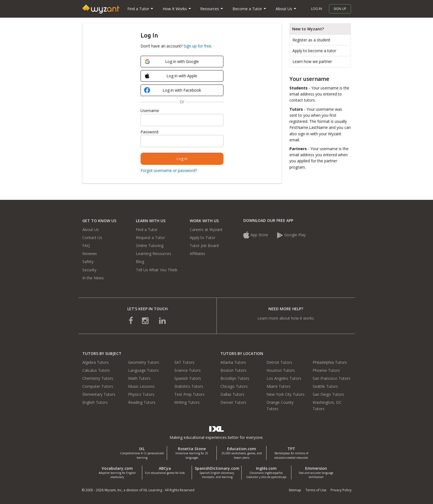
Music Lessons (141, 386)
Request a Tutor (150, 238)
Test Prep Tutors (189, 394)
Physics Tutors (141, 394)
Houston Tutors (281, 370)
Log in (316, 9)
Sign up (340, 9)
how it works (303, 318)
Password (149, 132)
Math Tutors (139, 378)
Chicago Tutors (234, 386)
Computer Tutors (98, 386)
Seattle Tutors (325, 386)
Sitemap (295, 490)
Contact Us (92, 238)
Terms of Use (316, 490)
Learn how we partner (312, 61)
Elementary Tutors (99, 394)
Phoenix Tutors (326, 370)
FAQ (86, 246)
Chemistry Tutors (98, 378)
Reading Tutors (142, 402)
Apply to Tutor (203, 238)
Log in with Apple (171, 76)
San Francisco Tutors (332, 378)
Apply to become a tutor (314, 51)
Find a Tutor (147, 230)
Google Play (291, 235)
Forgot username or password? (169, 170)
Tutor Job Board (204, 246)
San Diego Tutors (328, 394)
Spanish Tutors (188, 378)
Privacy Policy (341, 490)
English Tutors (95, 402)
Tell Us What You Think (157, 270)
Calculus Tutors (96, 370)
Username (150, 111)
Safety (88, 262)
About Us (91, 230)
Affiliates (197, 254)
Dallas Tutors (232, 394)
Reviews (90, 254)
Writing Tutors (187, 402)
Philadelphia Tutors (330, 362)
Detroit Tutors (279, 362)
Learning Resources (154, 254)
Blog (140, 262)
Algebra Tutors (96, 362)
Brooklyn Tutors (235, 378)
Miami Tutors (278, 386)
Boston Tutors (233, 370)
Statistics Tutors (189, 386)
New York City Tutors (286, 394)
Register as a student (311, 40)
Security (89, 270)
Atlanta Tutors (233, 362)
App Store (256, 235)
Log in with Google (172, 61)
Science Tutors (188, 370)
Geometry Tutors (144, 362)
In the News (93, 278)
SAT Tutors (184, 362)
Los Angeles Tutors (284, 378)
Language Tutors (143, 370)
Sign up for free (197, 46)
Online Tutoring (150, 246)
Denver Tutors (233, 402)
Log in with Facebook (173, 91)
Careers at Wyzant (206, 230)
